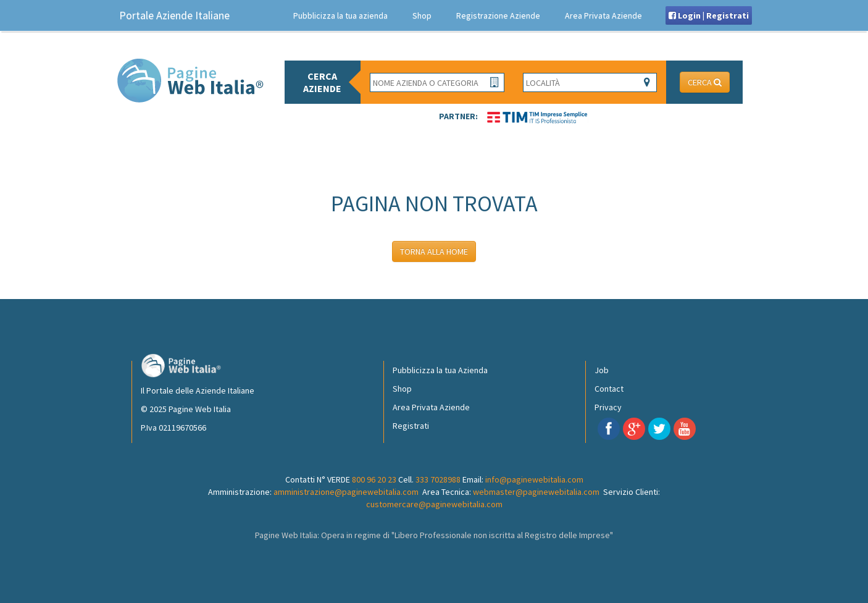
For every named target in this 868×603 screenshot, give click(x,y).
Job (602, 370)
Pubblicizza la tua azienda (340, 15)
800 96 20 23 (374, 479)
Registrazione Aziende (498, 15)
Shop (422, 15)
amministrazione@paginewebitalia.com (346, 492)
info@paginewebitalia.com (534, 479)
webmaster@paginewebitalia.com (536, 492)
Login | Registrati (709, 15)
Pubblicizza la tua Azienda (440, 370)
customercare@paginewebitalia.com (434, 504)
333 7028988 (438, 479)
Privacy (608, 407)
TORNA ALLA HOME (434, 251)
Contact (609, 389)
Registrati (411, 426)
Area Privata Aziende (603, 15)
